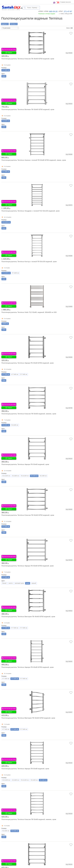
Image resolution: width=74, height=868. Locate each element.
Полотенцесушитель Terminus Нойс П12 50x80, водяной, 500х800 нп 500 (29, 312)
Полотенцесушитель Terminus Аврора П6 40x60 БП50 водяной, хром (28, 363)
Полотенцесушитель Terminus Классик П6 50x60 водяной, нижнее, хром (29, 414)
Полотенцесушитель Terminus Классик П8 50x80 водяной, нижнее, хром (29, 819)
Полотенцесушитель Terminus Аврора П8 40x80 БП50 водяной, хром (28, 667)
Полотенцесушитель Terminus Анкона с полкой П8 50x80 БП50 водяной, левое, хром (34, 160)
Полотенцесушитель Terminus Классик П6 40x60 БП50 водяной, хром (28, 59)
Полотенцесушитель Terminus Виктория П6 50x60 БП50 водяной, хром (28, 718)
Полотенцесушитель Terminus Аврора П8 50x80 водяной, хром (25, 769)
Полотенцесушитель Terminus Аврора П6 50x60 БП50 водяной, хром (28, 566)
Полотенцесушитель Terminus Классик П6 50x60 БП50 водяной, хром (28, 515)
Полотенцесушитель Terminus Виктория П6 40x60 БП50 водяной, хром (28, 617)
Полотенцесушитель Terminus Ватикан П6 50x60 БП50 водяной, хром (28, 109)
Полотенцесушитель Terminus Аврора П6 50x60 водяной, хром (25, 464)
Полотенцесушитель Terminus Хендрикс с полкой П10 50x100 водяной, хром (30, 211)
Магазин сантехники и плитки (11, 10)
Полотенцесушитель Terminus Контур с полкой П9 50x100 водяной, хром (29, 262)
